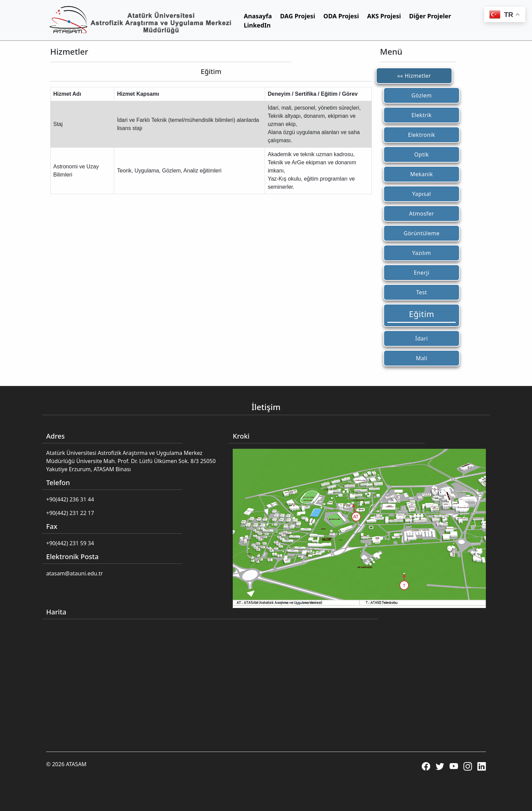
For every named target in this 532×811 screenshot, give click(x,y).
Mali (422, 358)
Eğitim (422, 314)
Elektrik (422, 115)
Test (421, 292)
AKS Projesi (384, 16)
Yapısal (422, 194)
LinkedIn (257, 25)
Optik (422, 154)
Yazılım (422, 253)
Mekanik (422, 174)
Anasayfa (258, 16)
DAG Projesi (298, 16)
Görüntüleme (421, 233)
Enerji (422, 273)
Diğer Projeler (430, 16)
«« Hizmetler (414, 76)
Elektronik (422, 135)
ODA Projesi (341, 16)
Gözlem (422, 95)
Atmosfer (422, 214)
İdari (422, 338)
